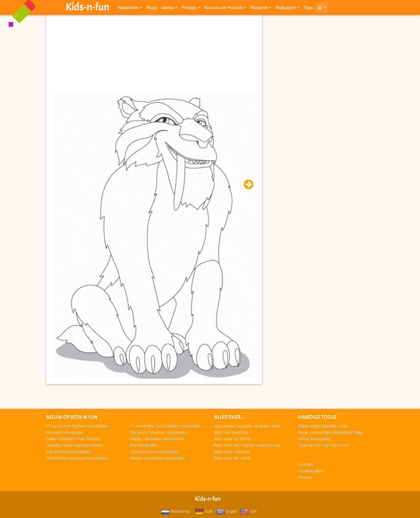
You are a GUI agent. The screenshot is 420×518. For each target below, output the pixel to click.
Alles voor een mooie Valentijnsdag (247, 445)
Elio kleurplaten (144, 445)
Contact (306, 464)
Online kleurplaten (314, 439)
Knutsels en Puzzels (224, 9)
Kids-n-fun (87, 8)
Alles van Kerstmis (231, 432)
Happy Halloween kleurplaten (157, 439)
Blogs (152, 9)
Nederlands (175, 511)
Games (168, 9)
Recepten (259, 9)
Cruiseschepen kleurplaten (154, 452)
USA (248, 511)
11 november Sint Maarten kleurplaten (165, 426)
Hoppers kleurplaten (65, 432)
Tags (308, 9)
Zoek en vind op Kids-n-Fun (324, 445)
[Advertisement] (154, 54)
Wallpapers (286, 9)
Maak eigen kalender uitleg (323, 426)
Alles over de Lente (232, 458)
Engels (226, 511)
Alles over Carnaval (232, 452)
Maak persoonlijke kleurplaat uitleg (330, 432)
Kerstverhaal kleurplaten (69, 452)
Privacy (305, 477)
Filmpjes (189, 9)
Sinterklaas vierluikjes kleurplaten (77, 458)
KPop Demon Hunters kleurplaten (77, 426)
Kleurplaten (128, 9)
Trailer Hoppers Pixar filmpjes (73, 439)
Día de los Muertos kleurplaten (158, 432)
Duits (204, 511)
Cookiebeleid (310, 471)
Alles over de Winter (233, 439)
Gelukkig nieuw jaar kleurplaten (75, 445)
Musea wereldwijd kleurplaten (157, 458)
